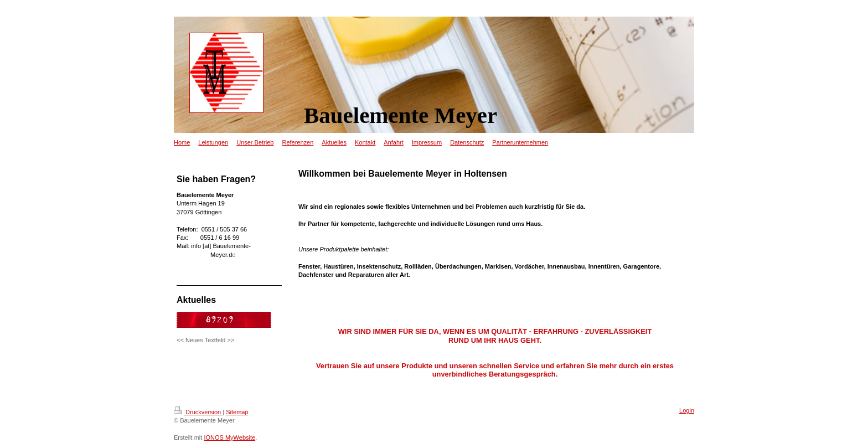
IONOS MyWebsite (229, 437)
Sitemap (237, 412)
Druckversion (198, 412)
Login (687, 410)
